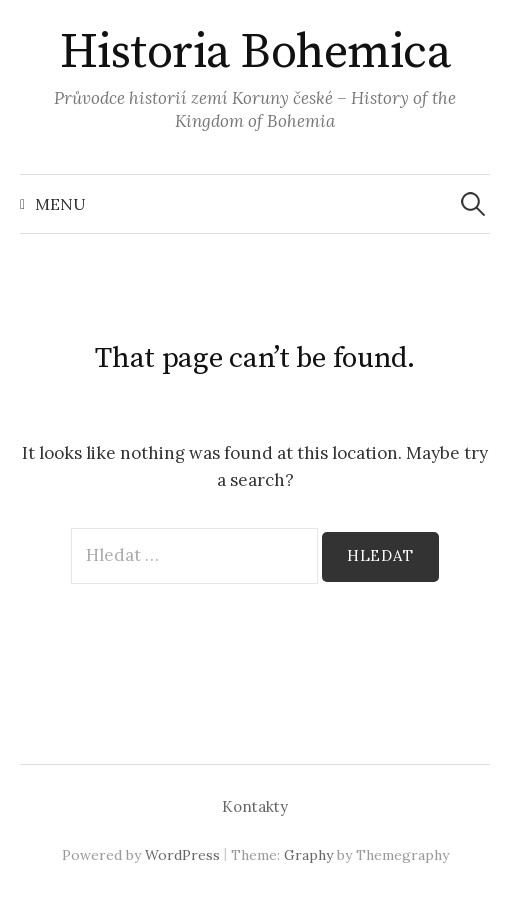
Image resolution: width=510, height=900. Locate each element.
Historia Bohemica (255, 53)
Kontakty (255, 806)
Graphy (308, 855)
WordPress (182, 855)
